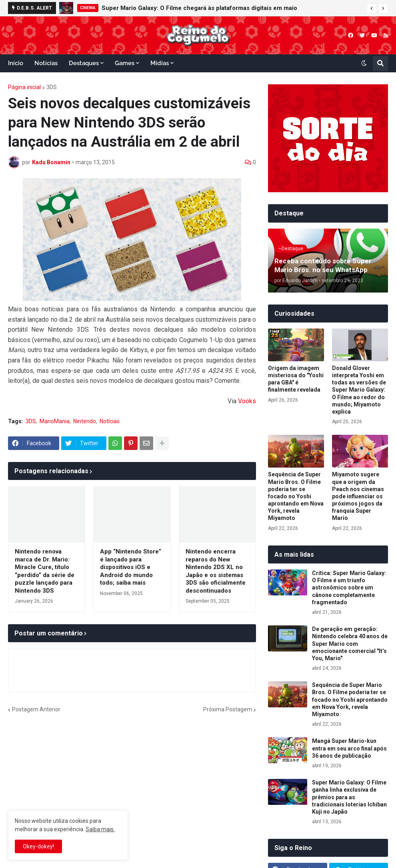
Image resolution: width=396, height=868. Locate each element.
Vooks (247, 401)
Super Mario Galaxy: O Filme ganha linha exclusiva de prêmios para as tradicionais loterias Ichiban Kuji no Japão (349, 797)
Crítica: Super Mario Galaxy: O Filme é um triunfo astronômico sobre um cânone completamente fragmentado (349, 588)
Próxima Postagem (228, 709)
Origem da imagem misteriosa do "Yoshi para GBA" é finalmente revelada (296, 379)
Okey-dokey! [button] (38, 846)
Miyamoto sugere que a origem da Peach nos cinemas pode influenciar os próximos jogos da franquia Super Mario (358, 496)
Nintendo (85, 421)
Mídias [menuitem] (160, 63)
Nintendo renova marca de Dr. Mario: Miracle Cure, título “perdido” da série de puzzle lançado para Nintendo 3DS (45, 571)
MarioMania (55, 421)
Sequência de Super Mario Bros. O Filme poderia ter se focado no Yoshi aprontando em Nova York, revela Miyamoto (296, 496)
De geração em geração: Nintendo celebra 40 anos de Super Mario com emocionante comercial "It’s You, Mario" (350, 644)
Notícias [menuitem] (46, 63)
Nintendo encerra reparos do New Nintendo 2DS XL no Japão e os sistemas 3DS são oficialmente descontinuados (216, 571)
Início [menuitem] (16, 63)
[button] (372, 8)
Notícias (110, 421)
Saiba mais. (100, 829)
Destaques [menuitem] (84, 63)
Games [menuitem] (125, 63)
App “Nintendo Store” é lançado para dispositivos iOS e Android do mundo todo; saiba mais (131, 567)
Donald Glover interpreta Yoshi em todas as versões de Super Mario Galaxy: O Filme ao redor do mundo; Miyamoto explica (359, 390)
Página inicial (24, 87)
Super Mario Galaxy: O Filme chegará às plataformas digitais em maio (199, 8)
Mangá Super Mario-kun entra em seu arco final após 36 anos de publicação (349, 748)
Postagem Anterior (36, 709)
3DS (52, 87)
